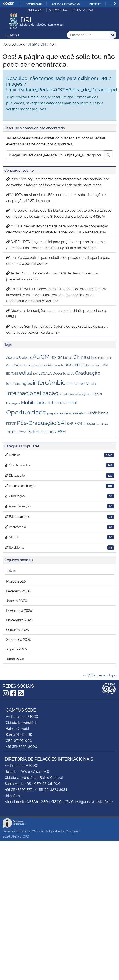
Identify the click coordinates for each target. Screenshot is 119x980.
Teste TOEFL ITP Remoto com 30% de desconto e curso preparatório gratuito (53, 276)
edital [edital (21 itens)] (26, 372)
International (58, 10)
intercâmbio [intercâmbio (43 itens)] (49, 382)
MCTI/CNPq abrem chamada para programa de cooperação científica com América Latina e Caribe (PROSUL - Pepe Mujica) (57, 229)
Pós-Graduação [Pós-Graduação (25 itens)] (37, 422)
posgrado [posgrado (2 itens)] (53, 414)
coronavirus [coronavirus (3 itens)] (105, 358)
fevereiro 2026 (18, 591)
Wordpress (72, 831)
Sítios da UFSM (83, 10)
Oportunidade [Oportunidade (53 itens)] (26, 412)
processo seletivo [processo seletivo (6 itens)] (73, 413)
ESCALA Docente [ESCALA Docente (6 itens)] (52, 373)
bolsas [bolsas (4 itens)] (68, 357)
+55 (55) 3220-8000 (22, 746)
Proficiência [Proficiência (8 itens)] (98, 413)
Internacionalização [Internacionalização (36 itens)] (32, 393)
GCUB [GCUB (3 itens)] (71, 374)
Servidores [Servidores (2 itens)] (102, 424)
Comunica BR (34, 4)
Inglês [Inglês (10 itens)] (26, 383)
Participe (95, 4)
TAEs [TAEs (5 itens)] (15, 432)
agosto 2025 (17, 649)
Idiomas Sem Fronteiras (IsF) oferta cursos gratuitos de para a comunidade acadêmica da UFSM (57, 329)
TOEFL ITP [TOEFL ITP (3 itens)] (48, 432)
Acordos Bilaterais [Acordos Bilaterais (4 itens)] (19, 357)
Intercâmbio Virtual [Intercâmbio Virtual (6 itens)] (82, 383)
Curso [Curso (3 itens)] (10, 365)
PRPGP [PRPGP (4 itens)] (11, 423)
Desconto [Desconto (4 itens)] (46, 365)
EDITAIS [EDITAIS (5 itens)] (12, 373)
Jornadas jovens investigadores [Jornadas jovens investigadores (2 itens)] (76, 394)
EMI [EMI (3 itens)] (35, 374)
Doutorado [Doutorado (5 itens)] (94, 365)
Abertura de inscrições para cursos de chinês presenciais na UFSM (56, 313)
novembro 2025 (19, 620)
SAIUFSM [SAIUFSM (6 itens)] (74, 423)
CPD (26, 836)
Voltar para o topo (100, 675)
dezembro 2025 (19, 610)
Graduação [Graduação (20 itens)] (88, 373)
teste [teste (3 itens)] (23, 432)
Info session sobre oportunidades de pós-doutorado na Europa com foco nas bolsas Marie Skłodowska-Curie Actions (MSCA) (59, 213)
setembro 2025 (19, 639)
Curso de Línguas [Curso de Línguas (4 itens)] (26, 365)
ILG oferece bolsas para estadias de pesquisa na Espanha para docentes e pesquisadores (58, 260)
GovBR (8, 4)
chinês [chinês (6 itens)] (92, 357)
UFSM (15, 836)
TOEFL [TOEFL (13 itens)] (34, 431)
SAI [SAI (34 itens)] (62, 422)
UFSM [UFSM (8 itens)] (60, 431)
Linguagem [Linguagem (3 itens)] (13, 403)
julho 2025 (15, 659)
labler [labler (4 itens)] (98, 394)
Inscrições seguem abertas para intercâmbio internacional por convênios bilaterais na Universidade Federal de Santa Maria (58, 182)
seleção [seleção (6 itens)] (89, 423)
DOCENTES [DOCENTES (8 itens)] (75, 365)
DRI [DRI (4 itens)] (105, 365)
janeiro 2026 (17, 601)
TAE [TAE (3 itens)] (8, 432)
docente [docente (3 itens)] (59, 365)
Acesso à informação (66, 4)
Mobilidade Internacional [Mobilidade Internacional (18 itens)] (49, 402)
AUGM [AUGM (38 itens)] (41, 356)
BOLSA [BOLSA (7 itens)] (56, 357)
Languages (34, 10)
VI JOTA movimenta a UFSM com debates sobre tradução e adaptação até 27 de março (56, 197)
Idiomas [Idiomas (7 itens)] (13, 383)
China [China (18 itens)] (80, 357)
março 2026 (16, 581)
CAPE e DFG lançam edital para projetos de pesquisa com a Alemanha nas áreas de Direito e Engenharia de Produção (56, 245)
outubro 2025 (18, 630)
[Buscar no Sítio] (88, 35)
